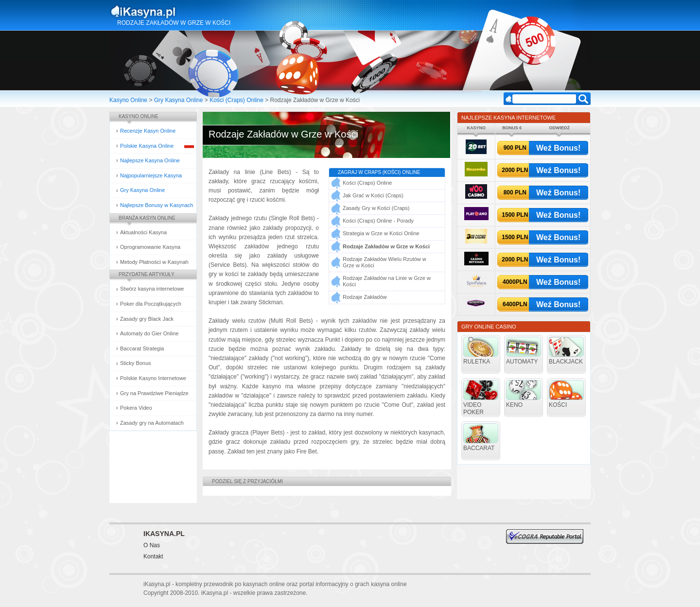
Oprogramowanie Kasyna (150, 247)
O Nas (152, 545)
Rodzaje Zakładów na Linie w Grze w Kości (387, 281)
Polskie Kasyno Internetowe (153, 378)
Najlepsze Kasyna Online (150, 160)
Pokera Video (136, 408)
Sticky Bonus (136, 363)
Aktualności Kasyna (143, 232)
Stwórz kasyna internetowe (152, 289)
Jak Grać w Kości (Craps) (373, 195)
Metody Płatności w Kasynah (154, 262)
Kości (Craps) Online (236, 100)
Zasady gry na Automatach (152, 423)
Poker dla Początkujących (151, 304)
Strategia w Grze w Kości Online (381, 233)
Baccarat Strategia (142, 348)
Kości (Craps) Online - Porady (378, 221)
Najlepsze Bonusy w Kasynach (157, 205)
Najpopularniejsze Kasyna (151, 175)
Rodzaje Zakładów (365, 297)
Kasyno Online (128, 100)
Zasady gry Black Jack (147, 319)
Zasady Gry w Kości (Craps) (376, 208)
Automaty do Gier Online (149, 333)
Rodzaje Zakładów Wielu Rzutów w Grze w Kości (385, 262)
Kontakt (153, 556)
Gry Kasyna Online (179, 100)
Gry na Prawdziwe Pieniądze (154, 393)
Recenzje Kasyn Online (148, 131)
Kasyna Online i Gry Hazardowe (182, 12)
